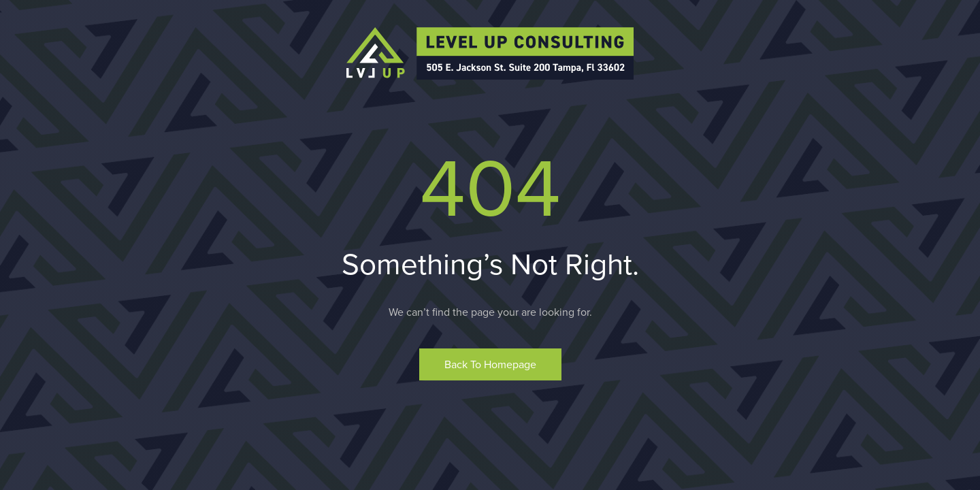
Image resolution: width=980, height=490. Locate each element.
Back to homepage (490, 364)
